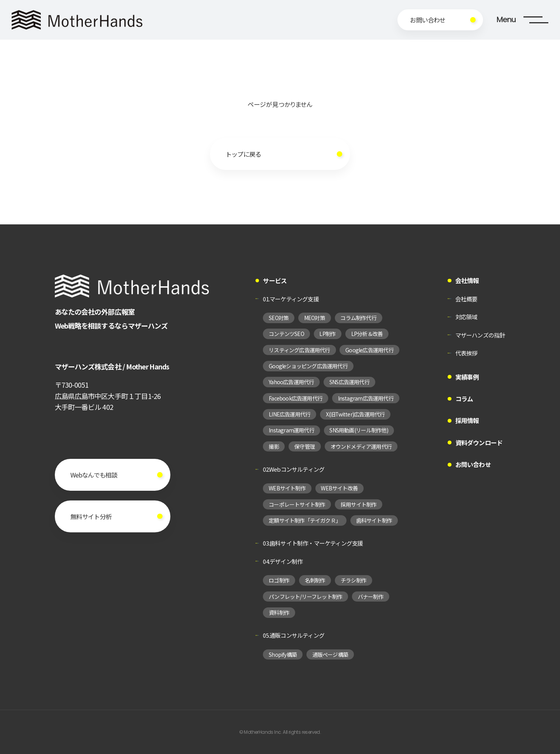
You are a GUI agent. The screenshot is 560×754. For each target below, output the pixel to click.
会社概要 (466, 299)
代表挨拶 (466, 353)
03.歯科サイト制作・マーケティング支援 (313, 543)
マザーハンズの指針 (480, 335)
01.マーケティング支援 (291, 299)
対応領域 (466, 317)
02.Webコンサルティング (294, 469)
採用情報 (467, 421)
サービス (275, 281)
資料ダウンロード (479, 443)
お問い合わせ (473, 464)
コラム (464, 399)
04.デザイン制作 (283, 561)
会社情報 (467, 281)
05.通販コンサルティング (294, 635)
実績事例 (467, 377)
